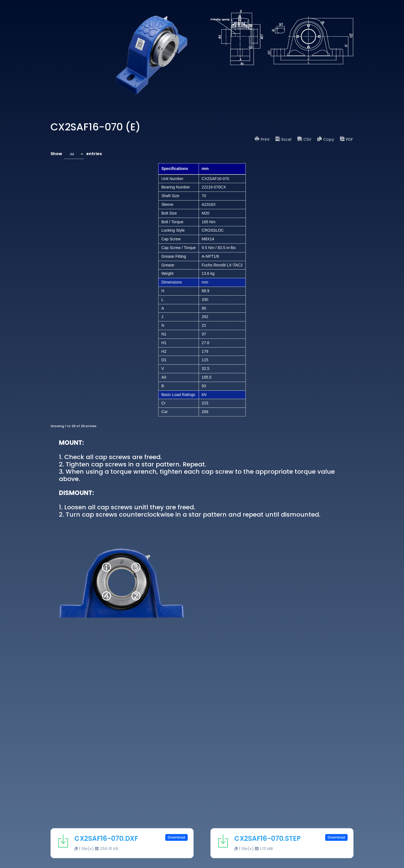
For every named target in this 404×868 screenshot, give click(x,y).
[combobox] (74, 154)
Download (176, 837)
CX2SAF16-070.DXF (106, 838)
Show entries (76, 154)
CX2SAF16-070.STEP (268, 838)
